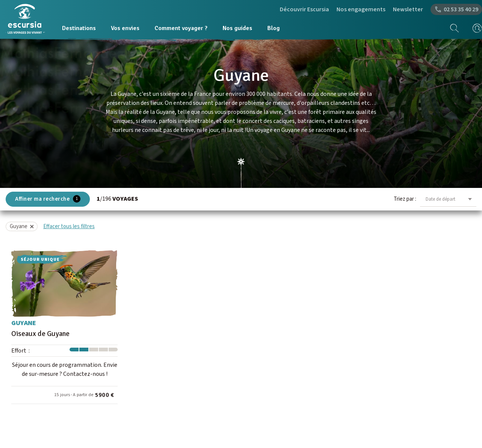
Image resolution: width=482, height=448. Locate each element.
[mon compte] (474, 28)
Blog (274, 28)
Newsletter (408, 9)
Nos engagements (361, 9)
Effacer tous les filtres (69, 226)
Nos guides (237, 28)
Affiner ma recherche (48, 199)
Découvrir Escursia (304, 9)
